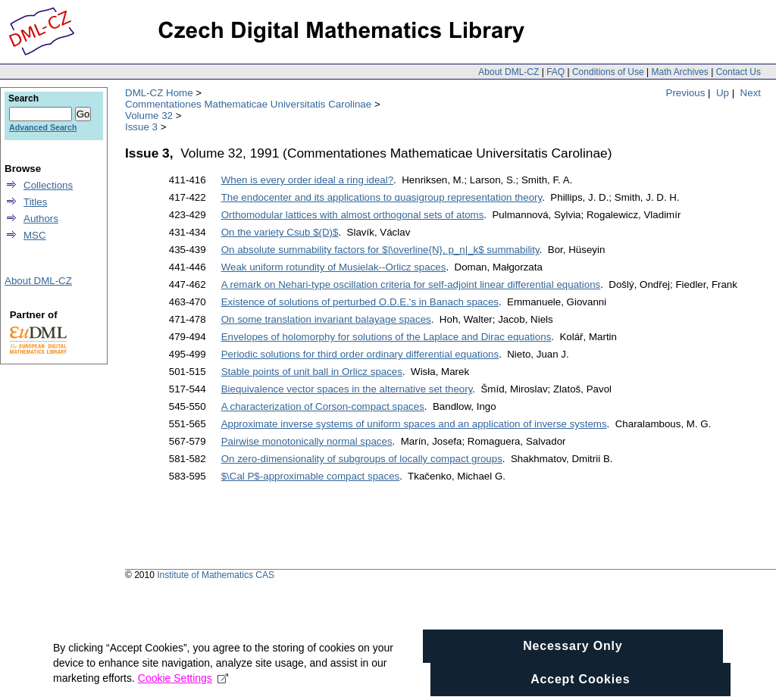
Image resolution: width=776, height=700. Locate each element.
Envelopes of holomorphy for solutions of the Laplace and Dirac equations (386, 337)
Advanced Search (43, 127)
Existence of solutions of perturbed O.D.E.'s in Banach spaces (360, 302)
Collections (48, 185)
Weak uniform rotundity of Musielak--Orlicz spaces (334, 267)
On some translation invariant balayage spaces (326, 319)
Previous (686, 93)
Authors (41, 219)
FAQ (555, 72)
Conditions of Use (608, 72)
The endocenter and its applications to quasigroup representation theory (382, 197)
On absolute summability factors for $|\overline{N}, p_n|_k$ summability (380, 250)
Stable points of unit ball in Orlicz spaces (312, 372)
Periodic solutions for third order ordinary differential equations (360, 354)
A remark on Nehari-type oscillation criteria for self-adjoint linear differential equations (411, 284)
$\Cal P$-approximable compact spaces (311, 476)
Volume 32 (149, 116)
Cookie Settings (183, 688)
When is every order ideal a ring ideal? (307, 180)
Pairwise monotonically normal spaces (307, 441)
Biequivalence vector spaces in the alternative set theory (347, 389)
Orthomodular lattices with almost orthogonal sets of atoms (353, 215)
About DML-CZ (508, 72)
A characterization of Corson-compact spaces (323, 406)
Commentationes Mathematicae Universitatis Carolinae (248, 104)
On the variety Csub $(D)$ (280, 232)
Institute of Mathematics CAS (216, 575)
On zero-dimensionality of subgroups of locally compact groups (362, 459)
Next (751, 93)
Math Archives (679, 72)
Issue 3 (141, 127)
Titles (35, 202)
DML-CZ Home (159, 93)
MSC (35, 235)
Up (723, 93)
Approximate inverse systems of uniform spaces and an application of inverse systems (414, 424)
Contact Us (738, 72)
